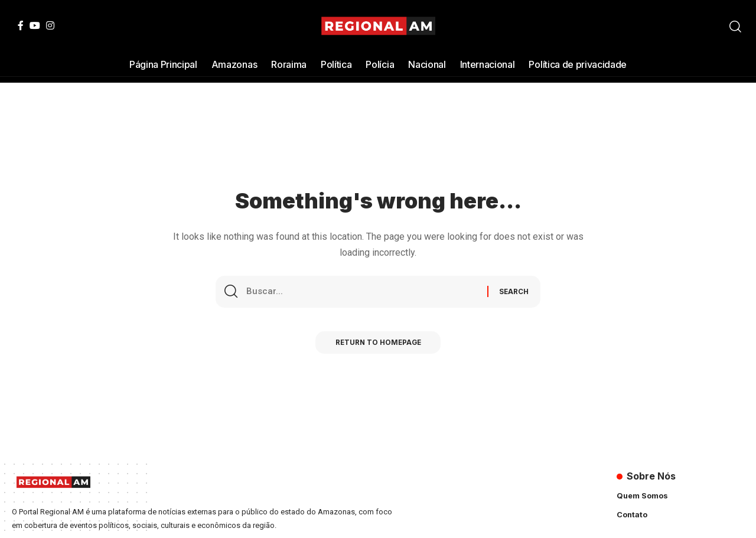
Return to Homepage (378, 346)
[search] (735, 27)
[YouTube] (35, 25)
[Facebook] (21, 25)
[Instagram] (50, 25)
